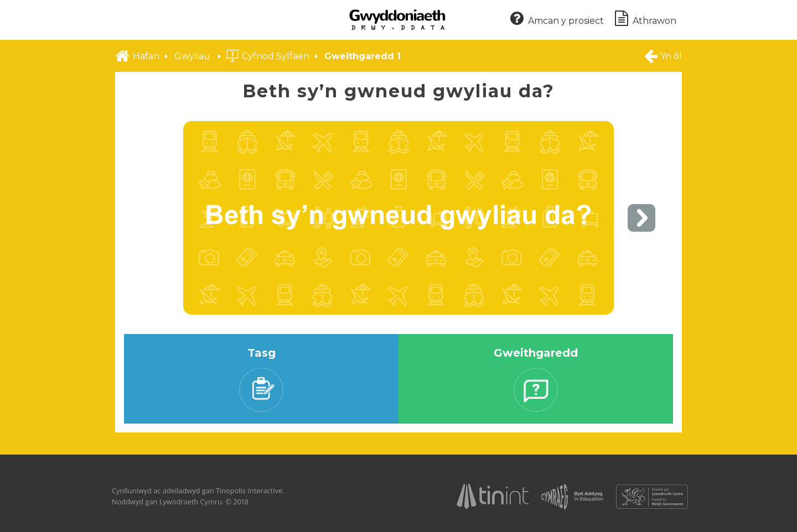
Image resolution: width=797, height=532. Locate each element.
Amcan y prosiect (557, 19)
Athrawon (646, 19)
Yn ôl (663, 56)
